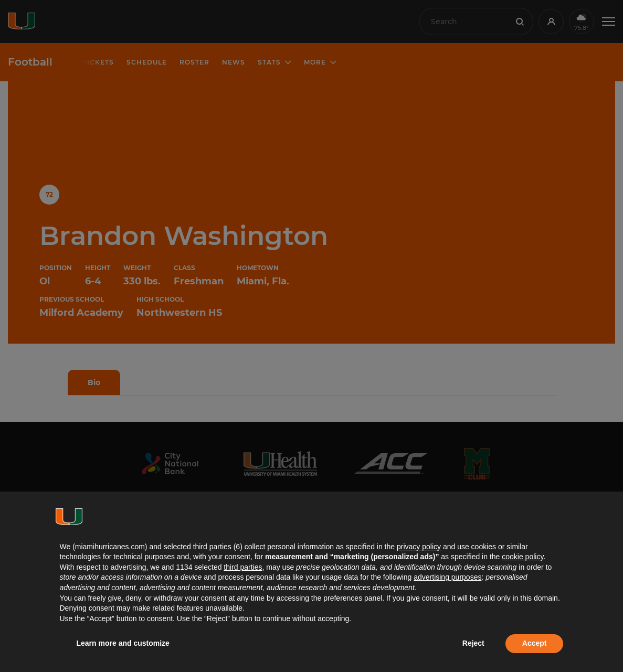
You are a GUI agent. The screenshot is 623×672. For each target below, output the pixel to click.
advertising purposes (447, 577)
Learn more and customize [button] (123, 643)
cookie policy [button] (522, 557)
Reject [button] (473, 643)
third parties (243, 567)
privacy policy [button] (419, 547)
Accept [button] (535, 643)
